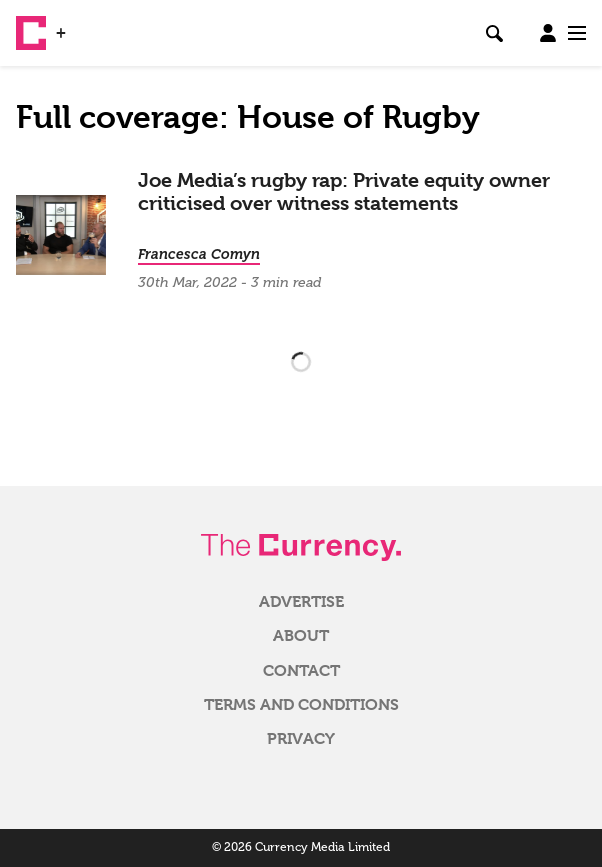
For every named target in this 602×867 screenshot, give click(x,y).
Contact (301, 671)
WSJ (88, 25)
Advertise (301, 602)
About (301, 636)
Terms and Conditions (301, 705)
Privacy (301, 739)
